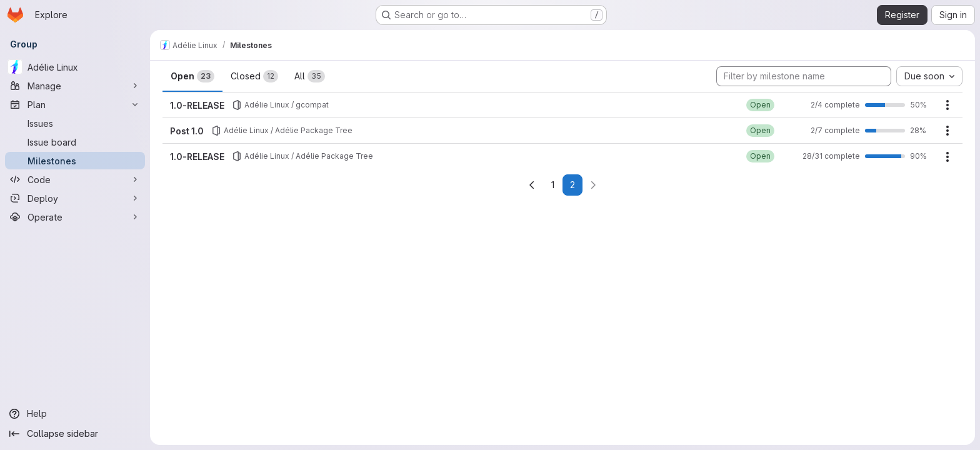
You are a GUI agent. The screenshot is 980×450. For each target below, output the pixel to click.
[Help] (75, 414)
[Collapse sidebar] (75, 434)
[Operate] (75, 217)
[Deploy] (75, 198)
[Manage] (75, 86)
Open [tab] (192, 76)
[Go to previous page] (532, 185)
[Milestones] (75, 161)
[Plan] (75, 104)
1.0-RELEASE (197, 105)
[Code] (75, 179)
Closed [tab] (254, 76)
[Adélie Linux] (75, 67)
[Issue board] (75, 142)
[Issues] (75, 123)
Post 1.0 (187, 131)
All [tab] (310, 76)
